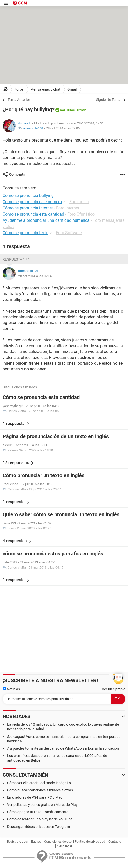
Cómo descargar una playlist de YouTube (40, 819)
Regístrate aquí (18, 842)
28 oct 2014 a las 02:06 (63, 128)
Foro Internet (68, 208)
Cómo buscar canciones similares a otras (40, 790)
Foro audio (79, 202)
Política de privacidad (90, 842)
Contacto (115, 842)
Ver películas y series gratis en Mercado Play (42, 805)
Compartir (17, 174)
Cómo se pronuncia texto (25, 233)
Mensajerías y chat (45, 89)
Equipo (36, 842)
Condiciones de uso (58, 842)
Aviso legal (64, 846)
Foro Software (69, 233)
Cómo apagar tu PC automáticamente (38, 812)
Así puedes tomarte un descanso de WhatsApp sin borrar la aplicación (63, 748)
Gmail (72, 89)
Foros (19, 89)
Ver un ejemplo (114, 689)
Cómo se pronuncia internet (28, 208)
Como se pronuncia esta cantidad (33, 214)
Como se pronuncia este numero (32, 202)
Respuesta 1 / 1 (16, 259)
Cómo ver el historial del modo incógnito (39, 783)
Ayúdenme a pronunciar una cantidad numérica (46, 220)
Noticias (11, 689)
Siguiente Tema (108, 100)
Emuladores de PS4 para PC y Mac (35, 797)
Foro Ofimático (81, 214)
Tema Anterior (19, 100)
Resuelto (66, 110)
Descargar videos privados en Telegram (38, 827)
